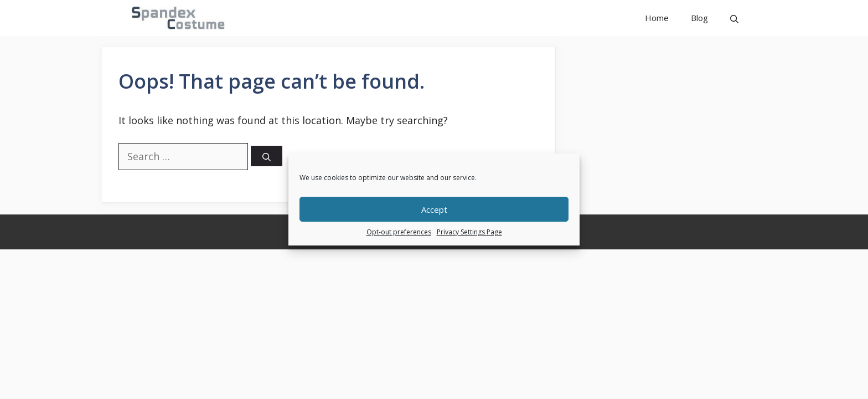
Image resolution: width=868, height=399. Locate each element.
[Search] (267, 156)
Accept (434, 209)
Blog (699, 18)
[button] (734, 18)
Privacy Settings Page (469, 232)
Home (657, 18)
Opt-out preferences (399, 232)
